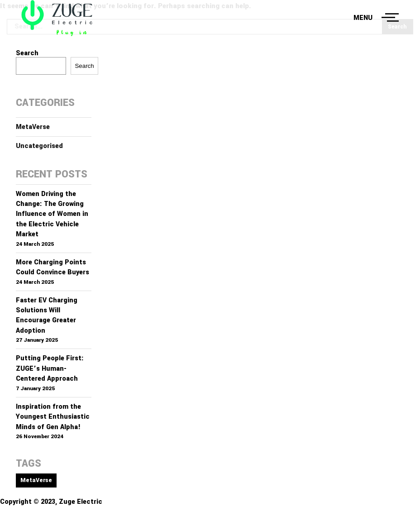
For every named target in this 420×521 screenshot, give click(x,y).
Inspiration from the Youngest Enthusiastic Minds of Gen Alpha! (53, 417)
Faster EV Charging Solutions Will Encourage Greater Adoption (47, 315)
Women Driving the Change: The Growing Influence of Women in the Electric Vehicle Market (52, 214)
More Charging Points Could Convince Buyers (52, 267)
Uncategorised (39, 146)
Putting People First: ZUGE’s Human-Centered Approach (50, 368)
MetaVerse (33, 127)
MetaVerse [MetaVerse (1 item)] (36, 480)
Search (27, 53)
